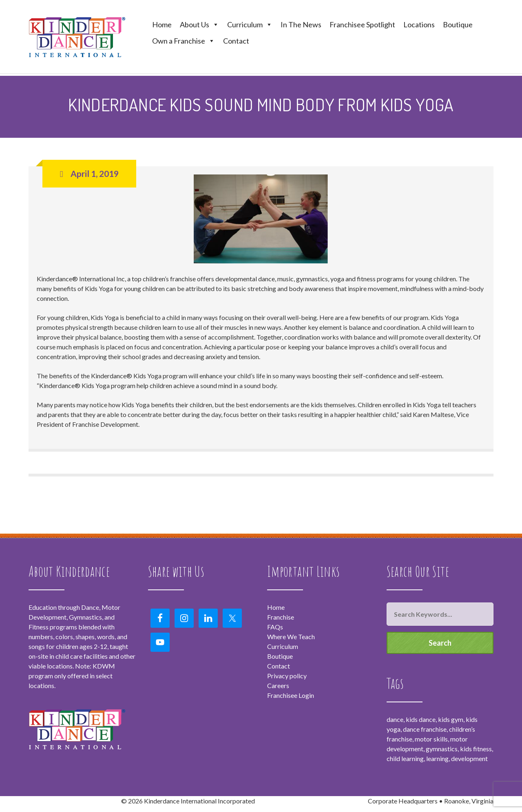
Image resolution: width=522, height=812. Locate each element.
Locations (419, 24)
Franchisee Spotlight (362, 24)
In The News (301, 24)
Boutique (458, 24)
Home (162, 24)
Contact (236, 41)
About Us (199, 24)
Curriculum (250, 24)
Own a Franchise (184, 41)
